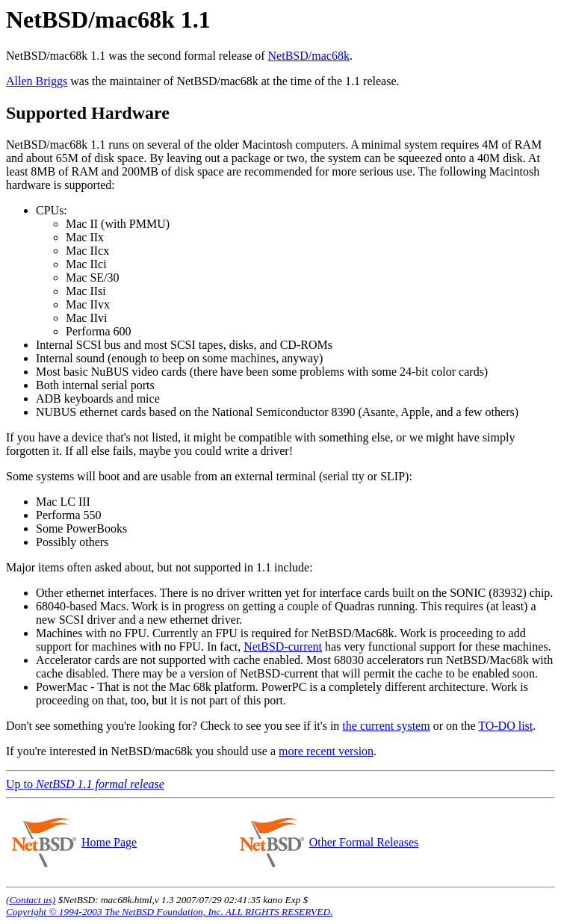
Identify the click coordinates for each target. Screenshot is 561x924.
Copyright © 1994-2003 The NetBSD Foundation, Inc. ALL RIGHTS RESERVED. (169, 912)
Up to (85, 784)
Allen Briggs (37, 81)
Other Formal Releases (364, 842)
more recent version (326, 751)
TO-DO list (505, 726)
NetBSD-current (283, 647)
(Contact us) (31, 900)
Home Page (109, 842)
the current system (386, 726)
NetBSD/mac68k (309, 56)
